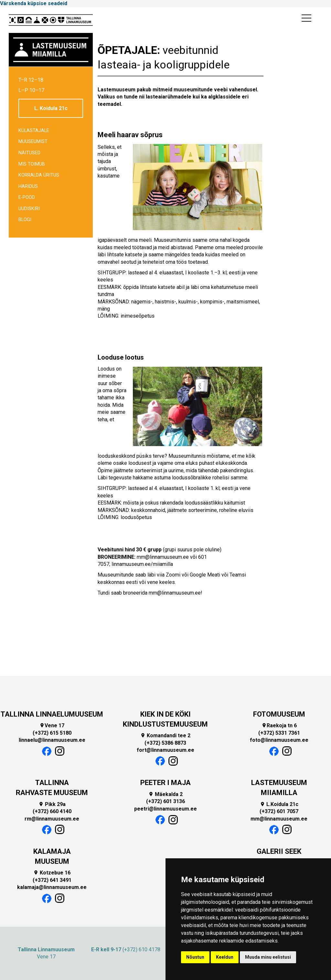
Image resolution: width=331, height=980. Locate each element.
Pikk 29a (52, 804)
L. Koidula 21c (51, 108)
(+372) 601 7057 (279, 811)
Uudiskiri (29, 209)
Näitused (29, 153)
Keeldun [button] (225, 957)
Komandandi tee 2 (165, 735)
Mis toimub (32, 164)
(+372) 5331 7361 (279, 733)
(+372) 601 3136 (165, 801)
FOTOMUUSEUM (279, 714)
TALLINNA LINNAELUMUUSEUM (52, 714)
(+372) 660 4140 (52, 811)
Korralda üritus (39, 175)
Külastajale (34, 131)
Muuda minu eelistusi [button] (268, 957)
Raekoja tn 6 (279, 725)
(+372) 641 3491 (52, 880)
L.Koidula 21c (279, 804)
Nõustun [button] (195, 957)
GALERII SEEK (279, 851)
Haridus (28, 186)
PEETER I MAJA (165, 783)
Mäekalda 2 (165, 794)
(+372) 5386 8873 (165, 743)
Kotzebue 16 (52, 873)
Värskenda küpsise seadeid (34, 3)
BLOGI (25, 220)
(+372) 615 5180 (52, 733)
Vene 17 (52, 725)
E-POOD (27, 197)
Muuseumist (33, 142)
